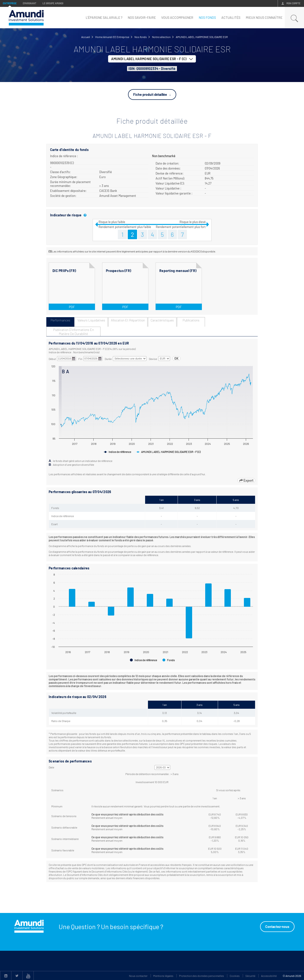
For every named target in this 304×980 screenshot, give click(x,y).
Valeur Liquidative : (168, 188)
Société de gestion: (63, 196)
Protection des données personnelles (202, 976)
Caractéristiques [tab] (162, 320)
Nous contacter (138, 976)
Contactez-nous (277, 927)
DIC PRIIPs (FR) (64, 271)
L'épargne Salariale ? (104, 17)
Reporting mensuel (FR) (178, 271)
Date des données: (168, 168)
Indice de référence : (64, 156)
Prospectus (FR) (119, 271)
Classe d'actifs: (60, 172)
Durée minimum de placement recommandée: (70, 184)
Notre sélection (161, 37)
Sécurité (250, 976)
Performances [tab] (60, 320)
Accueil (86, 37)
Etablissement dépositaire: (68, 191)
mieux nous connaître (264, 17)
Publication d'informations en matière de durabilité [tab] (74, 332)
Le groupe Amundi (53, 3)
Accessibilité (269, 976)
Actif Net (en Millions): (170, 178)
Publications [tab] (191, 320)
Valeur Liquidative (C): (170, 183)
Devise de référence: (169, 173)
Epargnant (30, 3)
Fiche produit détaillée (150, 95)
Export (246, 480)
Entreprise (10, 3)
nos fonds (207, 17)
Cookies (235, 976)
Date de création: (167, 163)
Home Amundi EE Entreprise (112, 37)
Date (51, 767)
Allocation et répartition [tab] (128, 320)
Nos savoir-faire (142, 17)
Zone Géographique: (64, 177)
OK (176, 358)
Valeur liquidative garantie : (174, 193)
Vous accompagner (177, 17)
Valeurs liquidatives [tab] (91, 320)
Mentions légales (163, 976)
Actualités (231, 17)
